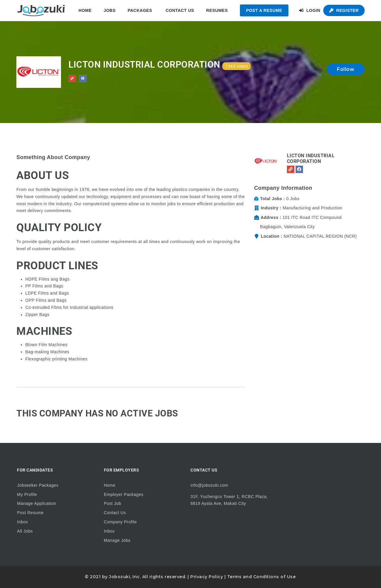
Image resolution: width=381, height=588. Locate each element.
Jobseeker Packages (38, 485)
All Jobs (25, 531)
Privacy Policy (207, 577)
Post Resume (30, 513)
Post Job (113, 503)
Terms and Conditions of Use (261, 577)
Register (344, 10)
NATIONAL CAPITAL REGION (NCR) (320, 236)
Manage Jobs (117, 540)
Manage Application (36, 503)
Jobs (110, 10)
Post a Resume (264, 10)
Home (85, 10)
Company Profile (120, 522)
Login (310, 10)
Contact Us (180, 10)
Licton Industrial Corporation (311, 158)
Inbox (22, 522)
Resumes (217, 10)
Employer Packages (124, 494)
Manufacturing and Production (312, 208)
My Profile (27, 494)
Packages (140, 10)
